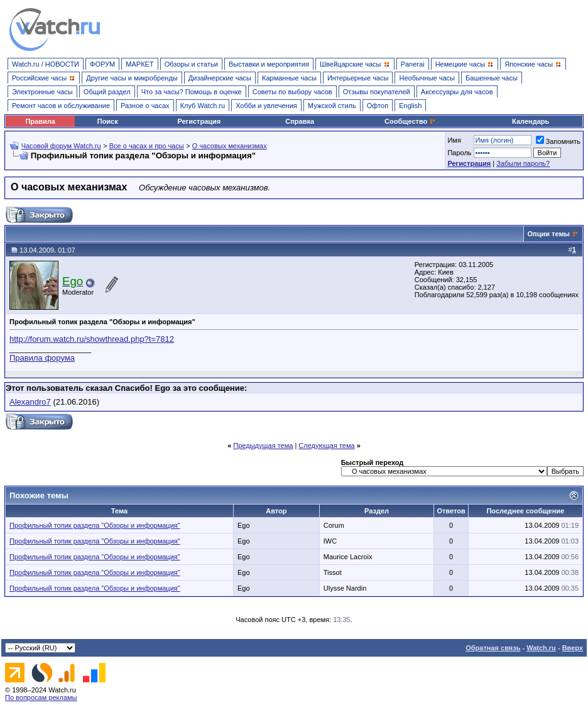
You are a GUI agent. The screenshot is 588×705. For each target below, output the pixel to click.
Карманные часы (289, 78)
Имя (454, 140)
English (410, 106)
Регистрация (199, 121)
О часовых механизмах (230, 146)
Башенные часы (492, 78)
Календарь (531, 121)
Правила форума (42, 358)
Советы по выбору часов (292, 92)
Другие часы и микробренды (132, 78)
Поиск (108, 121)
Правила (40, 121)
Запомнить (558, 141)
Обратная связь (493, 648)
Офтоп (378, 106)
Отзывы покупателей (377, 92)
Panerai (413, 64)
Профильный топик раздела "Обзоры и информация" (95, 525)
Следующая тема (326, 445)
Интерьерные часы (358, 78)
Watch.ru (541, 648)
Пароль (459, 153)
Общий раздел (107, 92)
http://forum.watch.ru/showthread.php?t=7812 (92, 339)
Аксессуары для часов (457, 92)
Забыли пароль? (523, 163)
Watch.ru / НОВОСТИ (46, 64)
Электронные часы (42, 92)
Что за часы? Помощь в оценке (192, 92)
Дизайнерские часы (220, 78)
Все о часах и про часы (147, 146)
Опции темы (549, 234)
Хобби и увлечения (266, 106)
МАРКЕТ (139, 64)
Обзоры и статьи (191, 64)
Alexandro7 (30, 402)
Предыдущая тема (263, 445)
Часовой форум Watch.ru (61, 146)
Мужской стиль (332, 106)
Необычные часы (427, 78)
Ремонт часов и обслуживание (61, 106)
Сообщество (410, 121)
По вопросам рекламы (41, 697)
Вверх (573, 648)
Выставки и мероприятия (269, 64)
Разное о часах (145, 106)
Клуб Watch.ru (203, 106)
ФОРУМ (102, 64)
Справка (300, 121)
